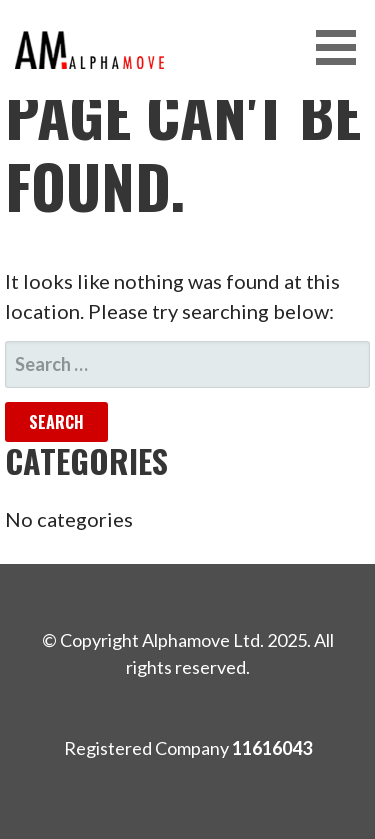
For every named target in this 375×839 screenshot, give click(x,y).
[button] (343, 47)
